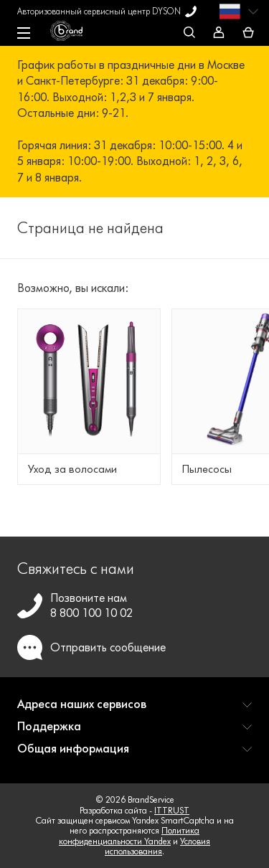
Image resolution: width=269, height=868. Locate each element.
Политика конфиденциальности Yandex (129, 835)
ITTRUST (172, 810)
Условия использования (157, 846)
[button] (134, 710)
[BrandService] (74, 34)
